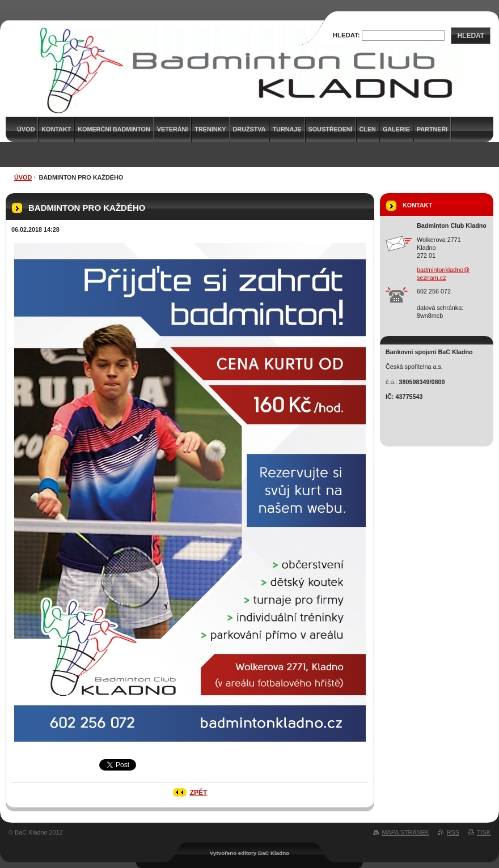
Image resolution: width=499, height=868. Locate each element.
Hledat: (346, 35)
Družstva (249, 129)
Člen (368, 129)
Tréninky (210, 129)
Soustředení (331, 129)
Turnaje (287, 129)
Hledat (471, 36)
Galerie (396, 129)
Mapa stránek (406, 832)
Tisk (484, 832)
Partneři (432, 129)
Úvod (23, 177)
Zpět (199, 793)
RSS (453, 832)
